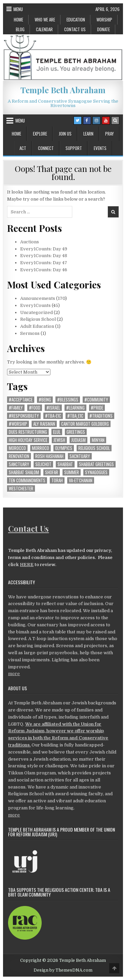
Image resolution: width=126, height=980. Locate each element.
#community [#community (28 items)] (96, 400)
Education (76, 20)
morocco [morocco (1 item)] (17, 448)
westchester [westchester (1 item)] (21, 488)
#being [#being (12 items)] (45, 400)
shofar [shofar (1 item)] (52, 472)
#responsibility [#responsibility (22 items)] (24, 416)
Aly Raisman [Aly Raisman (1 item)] (44, 424)
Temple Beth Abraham (63, 90)
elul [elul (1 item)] (57, 432)
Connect (46, 148)
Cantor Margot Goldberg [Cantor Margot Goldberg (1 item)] (85, 424)
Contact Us (75, 29)
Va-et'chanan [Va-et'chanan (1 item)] (81, 480)
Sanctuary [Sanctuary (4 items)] (19, 464)
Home (18, 20)
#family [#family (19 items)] (16, 408)
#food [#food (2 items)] (35, 408)
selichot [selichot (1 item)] (43, 464)
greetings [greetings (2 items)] (76, 432)
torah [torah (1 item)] (57, 480)
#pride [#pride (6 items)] (97, 408)
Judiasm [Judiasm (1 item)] (78, 440)
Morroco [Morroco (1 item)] (40, 448)
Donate (103, 29)
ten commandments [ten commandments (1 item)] (27, 480)
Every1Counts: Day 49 (44, 249)
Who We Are (45, 20)
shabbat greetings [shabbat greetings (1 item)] (96, 464)
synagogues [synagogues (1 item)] (96, 472)
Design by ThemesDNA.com (63, 970)
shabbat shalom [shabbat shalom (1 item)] (24, 472)
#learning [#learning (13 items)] (75, 408)
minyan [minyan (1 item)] (98, 440)
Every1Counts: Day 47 (44, 263)
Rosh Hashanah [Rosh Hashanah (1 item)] (49, 456)
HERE (27, 565)
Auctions (30, 242)
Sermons (30, 333)
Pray (110, 134)
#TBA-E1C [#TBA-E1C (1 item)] (53, 416)
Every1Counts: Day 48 (44, 256)
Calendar (44, 29)
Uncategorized (36, 312)
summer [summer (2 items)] (72, 472)
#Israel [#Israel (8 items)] (53, 408)
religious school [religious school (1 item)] (94, 448)
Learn (88, 134)
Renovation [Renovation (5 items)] (19, 456)
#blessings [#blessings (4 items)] (68, 400)
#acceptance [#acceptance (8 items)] (21, 400)
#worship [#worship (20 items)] (18, 424)
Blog (20, 29)
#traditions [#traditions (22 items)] (101, 416)
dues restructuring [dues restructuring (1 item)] (28, 432)
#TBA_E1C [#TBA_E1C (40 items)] (75, 416)
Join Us (65, 134)
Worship (104, 20)
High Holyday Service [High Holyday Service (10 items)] (28, 440)
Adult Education (37, 326)
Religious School (38, 319)
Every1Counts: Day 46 (44, 270)
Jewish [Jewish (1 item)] (59, 440)
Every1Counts (35, 305)
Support (74, 148)
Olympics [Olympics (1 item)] (64, 448)
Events (100, 148)
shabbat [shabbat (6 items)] (65, 464)
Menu (18, 9)
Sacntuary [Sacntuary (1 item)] (80, 456)
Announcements (38, 298)
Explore (40, 134)
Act (23, 148)
